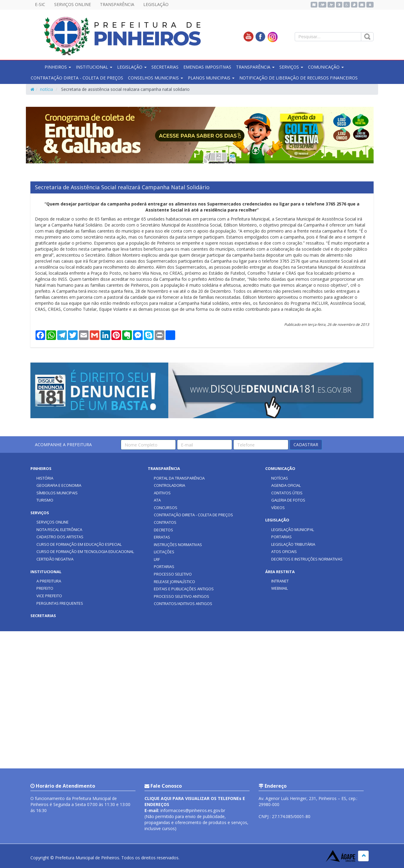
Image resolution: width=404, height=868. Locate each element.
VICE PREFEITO (49, 596)
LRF (157, 559)
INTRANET (280, 581)
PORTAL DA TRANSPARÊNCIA (179, 478)
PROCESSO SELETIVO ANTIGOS (182, 596)
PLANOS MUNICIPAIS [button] (211, 78)
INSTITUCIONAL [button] (94, 67)
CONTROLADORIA (169, 485)
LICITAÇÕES (164, 552)
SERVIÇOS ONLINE (73, 4)
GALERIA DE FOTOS (288, 500)
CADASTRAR (306, 445)
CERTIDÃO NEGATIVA (55, 559)
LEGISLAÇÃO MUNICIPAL (293, 530)
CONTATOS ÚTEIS (287, 493)
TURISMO (45, 500)
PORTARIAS (164, 567)
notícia (47, 89)
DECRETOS (163, 530)
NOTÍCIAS (280, 478)
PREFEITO (45, 588)
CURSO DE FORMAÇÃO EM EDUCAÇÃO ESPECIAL (79, 544)
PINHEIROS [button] (58, 67)
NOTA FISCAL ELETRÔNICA (59, 530)
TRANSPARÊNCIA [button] (255, 67)
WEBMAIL (280, 588)
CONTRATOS (165, 522)
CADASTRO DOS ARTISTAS (60, 537)
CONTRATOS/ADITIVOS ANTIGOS (183, 604)
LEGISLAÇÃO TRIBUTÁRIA (293, 544)
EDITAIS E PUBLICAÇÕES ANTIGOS (184, 589)
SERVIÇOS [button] (291, 67)
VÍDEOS (278, 508)
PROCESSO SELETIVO (173, 574)
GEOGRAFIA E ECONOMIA (59, 485)
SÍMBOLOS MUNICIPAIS (57, 493)
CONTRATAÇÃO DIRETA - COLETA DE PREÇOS (77, 78)
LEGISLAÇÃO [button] (132, 67)
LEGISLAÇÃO (156, 4)
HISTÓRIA (45, 478)
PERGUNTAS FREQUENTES (60, 603)
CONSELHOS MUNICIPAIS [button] (155, 78)
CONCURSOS (166, 508)
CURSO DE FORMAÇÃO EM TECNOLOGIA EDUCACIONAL (85, 551)
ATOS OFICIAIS (284, 551)
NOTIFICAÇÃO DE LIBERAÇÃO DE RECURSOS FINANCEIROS (298, 78)
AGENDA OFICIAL (286, 485)
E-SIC (40, 4)
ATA (157, 500)
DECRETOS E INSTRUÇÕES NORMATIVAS (307, 559)
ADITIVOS (162, 493)
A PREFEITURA (49, 581)
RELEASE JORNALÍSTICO (174, 582)
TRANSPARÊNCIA (117, 4)
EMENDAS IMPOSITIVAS (207, 67)
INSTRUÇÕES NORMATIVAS (178, 545)
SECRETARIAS (165, 67)
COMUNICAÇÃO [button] (326, 67)
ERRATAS (162, 537)
